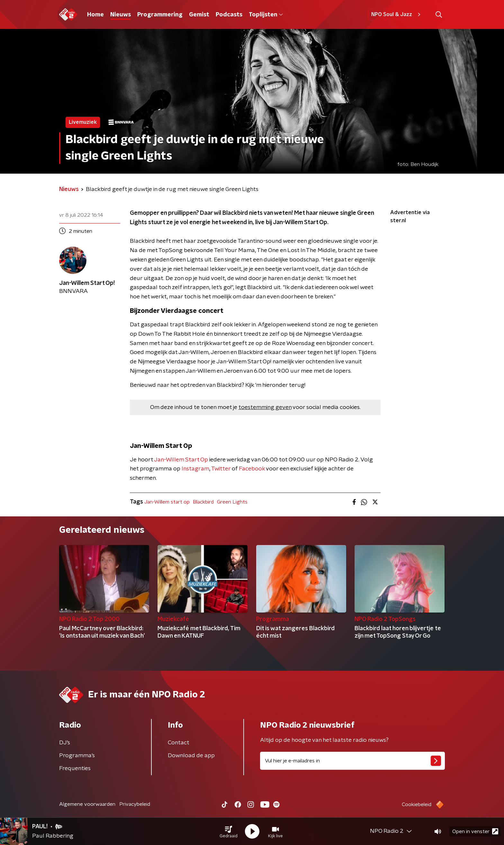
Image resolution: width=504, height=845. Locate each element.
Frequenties (75, 768)
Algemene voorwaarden (87, 804)
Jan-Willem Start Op (181, 460)
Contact (179, 743)
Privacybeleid (135, 804)
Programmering (160, 15)
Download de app (191, 756)
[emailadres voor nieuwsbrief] (352, 761)
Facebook (252, 469)
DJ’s (65, 743)
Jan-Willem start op (167, 502)
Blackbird (203, 502)
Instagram (195, 469)
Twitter (221, 469)
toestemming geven (265, 407)
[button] (229, 831)
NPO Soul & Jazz (397, 14)
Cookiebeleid (417, 804)
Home (95, 15)
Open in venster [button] (475, 831)
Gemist (199, 15)
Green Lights (232, 502)
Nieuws (121, 15)
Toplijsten (266, 15)
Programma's (77, 756)
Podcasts (229, 15)
